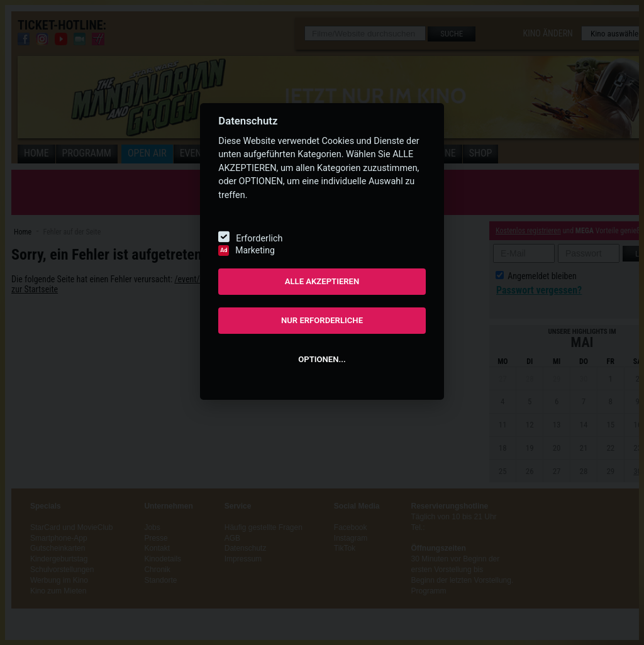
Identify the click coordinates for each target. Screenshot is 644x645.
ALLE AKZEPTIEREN (322, 281)
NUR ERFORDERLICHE (322, 320)
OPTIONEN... (322, 359)
